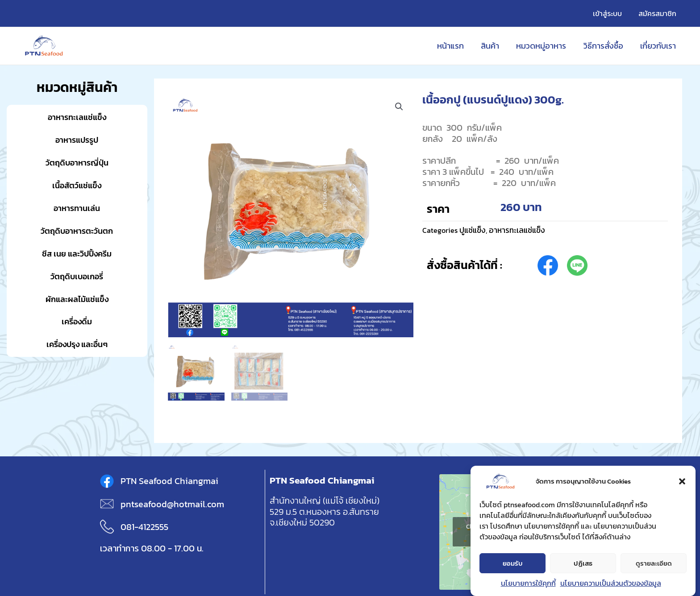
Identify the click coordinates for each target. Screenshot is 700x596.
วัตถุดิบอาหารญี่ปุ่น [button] (77, 163)
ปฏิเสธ (583, 564)
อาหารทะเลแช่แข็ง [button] (77, 117)
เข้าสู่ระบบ (610, 13)
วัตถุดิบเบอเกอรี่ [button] (77, 276)
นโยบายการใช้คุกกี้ (528, 584)
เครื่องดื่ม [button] (77, 321)
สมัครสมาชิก (658, 13)
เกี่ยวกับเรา (658, 46)
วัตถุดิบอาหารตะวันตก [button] (77, 231)
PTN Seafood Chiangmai (169, 481)
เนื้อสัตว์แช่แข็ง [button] (77, 185)
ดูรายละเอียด (654, 564)
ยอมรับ (513, 564)
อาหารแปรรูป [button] (77, 140)
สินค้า (494, 46)
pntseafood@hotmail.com (172, 504)
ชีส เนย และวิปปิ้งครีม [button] (77, 254)
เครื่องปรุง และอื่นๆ (77, 344)
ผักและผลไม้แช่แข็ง (77, 299)
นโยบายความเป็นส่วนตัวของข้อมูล (611, 584)
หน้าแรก (455, 46)
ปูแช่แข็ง (473, 230)
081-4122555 (144, 527)
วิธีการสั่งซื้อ (605, 46)
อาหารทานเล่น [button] (77, 208)
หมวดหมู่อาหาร (544, 46)
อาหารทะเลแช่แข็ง (519, 230)
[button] (682, 482)
